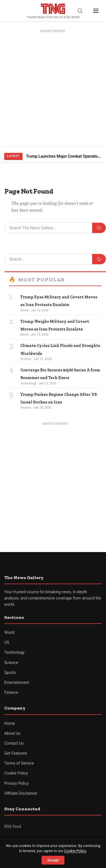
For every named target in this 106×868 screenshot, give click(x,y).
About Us (12, 733)
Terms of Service (19, 763)
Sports (10, 673)
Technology (14, 652)
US (7, 642)
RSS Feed (13, 827)
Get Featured (16, 753)
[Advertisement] (53, 88)
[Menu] (96, 11)
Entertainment (17, 682)
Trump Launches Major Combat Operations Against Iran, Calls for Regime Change (64, 156)
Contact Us (14, 743)
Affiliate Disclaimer (21, 793)
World (9, 632)
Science (11, 663)
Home (10, 723)
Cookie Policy (16, 773)
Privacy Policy (16, 783)
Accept (53, 860)
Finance (11, 692)
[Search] (80, 11)
